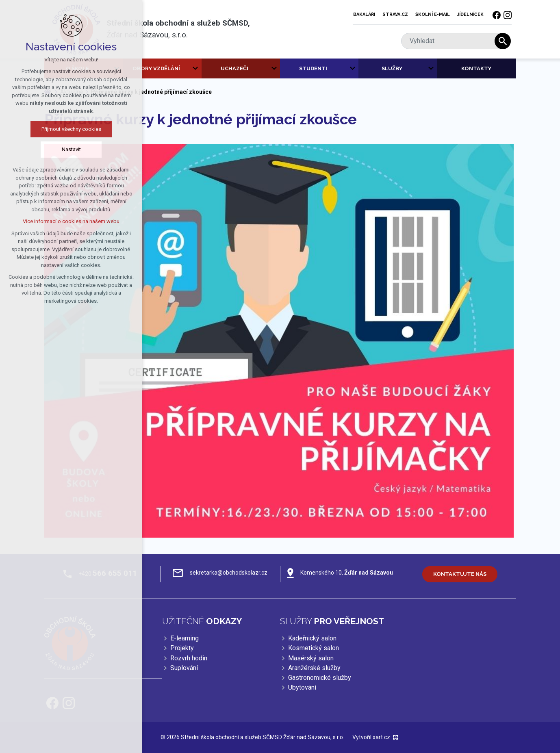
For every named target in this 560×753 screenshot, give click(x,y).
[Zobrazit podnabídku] (195, 69)
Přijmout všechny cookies (70, 129)
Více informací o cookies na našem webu (69, 221)
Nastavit (70, 149)
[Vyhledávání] (503, 41)
